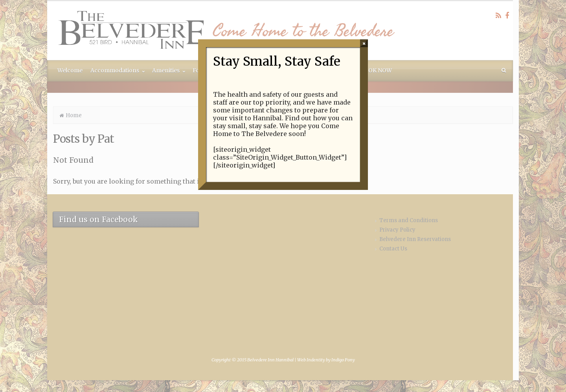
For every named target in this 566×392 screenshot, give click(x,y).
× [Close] (364, 43)
